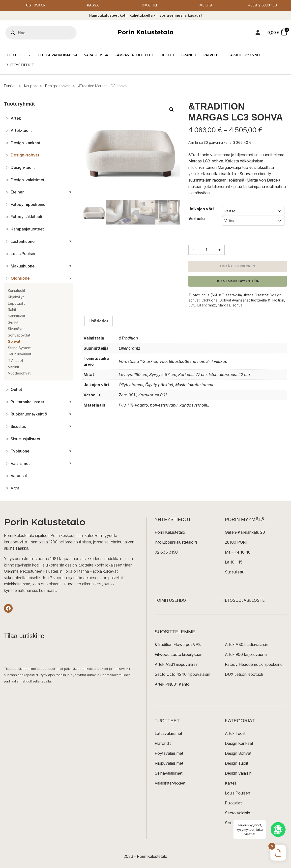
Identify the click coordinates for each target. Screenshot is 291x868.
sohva (237, 305)
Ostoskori (36, 6)
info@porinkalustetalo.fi (176, 542)
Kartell (230, 783)
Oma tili (150, 6)
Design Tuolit (236, 763)
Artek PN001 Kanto (172, 684)
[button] (172, 110)
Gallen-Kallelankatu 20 (245, 532)
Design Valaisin (238, 773)
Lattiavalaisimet (168, 734)
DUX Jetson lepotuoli (244, 675)
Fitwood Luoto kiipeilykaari (178, 655)
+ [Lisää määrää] (219, 250)
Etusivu (10, 86)
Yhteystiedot (20, 65)
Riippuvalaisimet (169, 763)
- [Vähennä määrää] (193, 250)
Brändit (189, 55)
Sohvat (225, 300)
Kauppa (30, 86)
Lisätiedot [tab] (98, 321)
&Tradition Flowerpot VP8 (178, 645)
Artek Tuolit (235, 734)
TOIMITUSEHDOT (172, 601)
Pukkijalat (233, 803)
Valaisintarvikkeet (170, 783)
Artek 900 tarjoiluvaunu (246, 655)
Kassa (93, 6)
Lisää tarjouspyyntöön (237, 281)
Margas (224, 305)
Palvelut (212, 55)
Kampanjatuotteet (134, 55)
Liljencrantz (207, 305)
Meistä (206, 6)
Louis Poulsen (237, 793)
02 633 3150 (166, 552)
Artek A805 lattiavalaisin (247, 645)
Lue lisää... (48, 591)
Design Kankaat (239, 744)
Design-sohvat (57, 86)
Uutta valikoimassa (58, 55)
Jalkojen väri (201, 209)
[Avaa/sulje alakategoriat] (70, 192)
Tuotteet (19, 55)
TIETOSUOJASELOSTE (243, 601)
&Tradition (276, 300)
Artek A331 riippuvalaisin (177, 665)
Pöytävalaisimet (169, 754)
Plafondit (163, 744)
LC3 (192, 305)
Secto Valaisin (237, 813)
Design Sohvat (238, 754)
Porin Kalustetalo (145, 32)
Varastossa (96, 55)
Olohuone (210, 300)
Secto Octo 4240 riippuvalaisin (182, 675)
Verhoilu (197, 219)
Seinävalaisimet (169, 773)
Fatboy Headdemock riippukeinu (254, 665)
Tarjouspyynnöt (245, 55)
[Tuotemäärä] (206, 250)
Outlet (168, 55)
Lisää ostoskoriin (238, 266)
